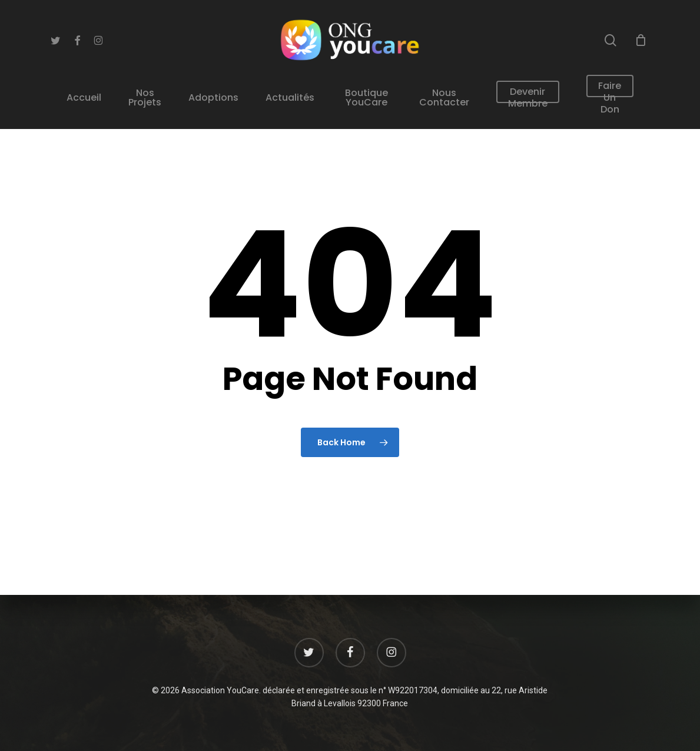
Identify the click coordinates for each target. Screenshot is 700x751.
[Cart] (641, 40)
